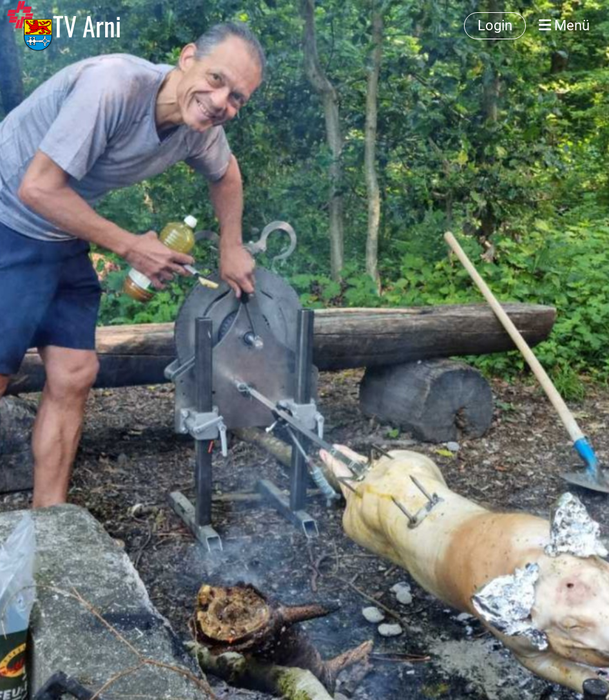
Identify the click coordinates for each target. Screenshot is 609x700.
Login (495, 25)
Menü (564, 25)
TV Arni (87, 26)
